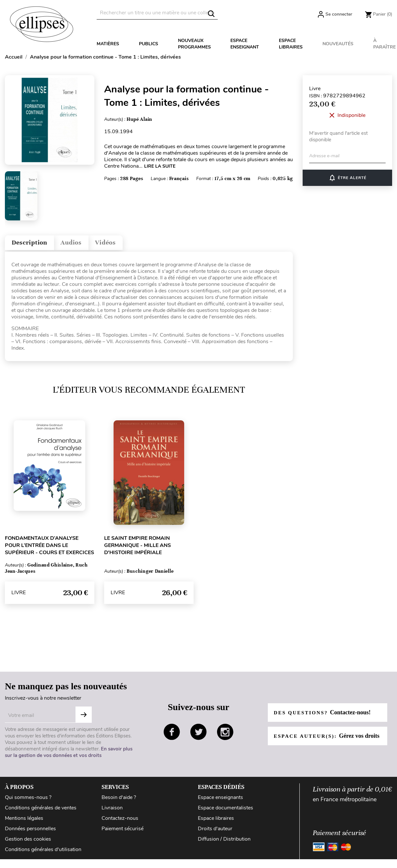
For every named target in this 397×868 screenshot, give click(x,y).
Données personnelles (30, 832)
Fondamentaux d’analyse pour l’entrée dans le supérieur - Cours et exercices (49, 548)
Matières (108, 44)
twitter (198, 735)
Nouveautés (338, 44)
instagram (225, 735)
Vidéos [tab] (123, 244)
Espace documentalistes (226, 811)
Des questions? (324, 712)
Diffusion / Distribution (224, 842)
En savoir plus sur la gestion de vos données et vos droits (69, 755)
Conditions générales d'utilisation (43, 852)
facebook (172, 735)
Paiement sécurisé (123, 832)
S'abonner (84, 718)
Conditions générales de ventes (41, 811)
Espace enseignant (245, 44)
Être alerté (347, 178)
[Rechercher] (157, 13)
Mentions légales (24, 821)
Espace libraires (291, 44)
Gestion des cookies (28, 842)
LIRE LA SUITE (160, 166)
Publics (149, 44)
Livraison (112, 811)
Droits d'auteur (215, 832)
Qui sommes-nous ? (28, 800)
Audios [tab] (83, 244)
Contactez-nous (120, 821)
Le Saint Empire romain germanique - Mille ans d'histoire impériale (137, 548)
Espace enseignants (220, 800)
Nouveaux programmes (194, 44)
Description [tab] (34, 244)
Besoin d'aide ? (119, 800)
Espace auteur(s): (321, 739)
